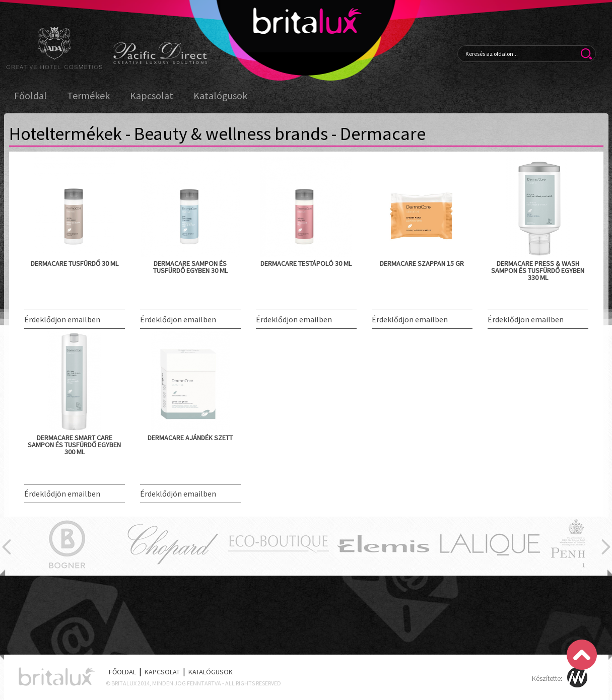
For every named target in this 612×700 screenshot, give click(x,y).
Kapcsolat (152, 96)
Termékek (88, 96)
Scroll (582, 655)
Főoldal (30, 96)
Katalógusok (220, 96)
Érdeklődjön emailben (62, 319)
